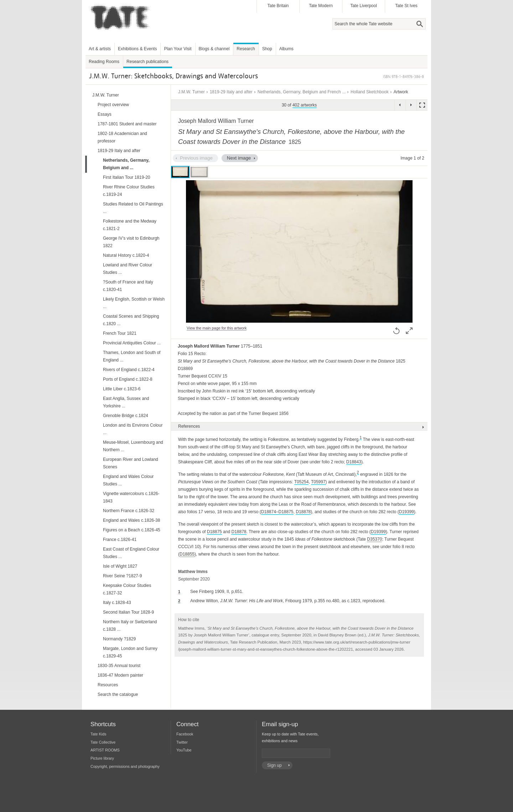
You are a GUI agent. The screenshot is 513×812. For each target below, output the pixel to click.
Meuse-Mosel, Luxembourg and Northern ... (133, 446)
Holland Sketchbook (370, 92)
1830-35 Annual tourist (119, 666)
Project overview (113, 105)
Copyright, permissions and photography (125, 766)
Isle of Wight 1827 (120, 566)
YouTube (184, 750)
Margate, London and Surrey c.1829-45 (130, 652)
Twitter (182, 742)
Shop (267, 49)
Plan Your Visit (178, 49)
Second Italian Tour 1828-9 (128, 612)
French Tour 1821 (120, 333)
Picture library (102, 758)
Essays (105, 114)
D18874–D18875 (277, 512)
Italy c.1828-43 (117, 603)
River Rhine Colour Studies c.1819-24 (129, 191)
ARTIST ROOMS (105, 750)
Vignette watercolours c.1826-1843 (131, 497)
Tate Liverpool (364, 6)
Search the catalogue (118, 694)
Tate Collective (103, 742)
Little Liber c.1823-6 (122, 389)
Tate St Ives (406, 6)
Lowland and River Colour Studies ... (128, 269)
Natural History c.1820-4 (126, 255)
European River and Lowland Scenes (131, 463)
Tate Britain (278, 6)
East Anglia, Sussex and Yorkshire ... (126, 402)
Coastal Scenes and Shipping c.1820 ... (131, 320)
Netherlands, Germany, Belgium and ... (126, 164)
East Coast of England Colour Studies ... (131, 553)
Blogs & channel (214, 49)
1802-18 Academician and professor (122, 137)
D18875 (214, 532)
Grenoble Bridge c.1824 (126, 416)
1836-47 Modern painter (120, 675)
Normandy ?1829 (119, 639)
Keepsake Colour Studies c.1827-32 (127, 589)
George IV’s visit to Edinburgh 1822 (131, 242)
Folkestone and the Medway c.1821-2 (130, 225)
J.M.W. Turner (191, 92)
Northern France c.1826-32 (129, 511)
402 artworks (305, 105)
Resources (108, 685)
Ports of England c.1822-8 (128, 379)
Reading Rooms (104, 62)
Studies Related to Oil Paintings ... (133, 208)
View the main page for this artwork (217, 328)
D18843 (354, 462)
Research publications (147, 62)
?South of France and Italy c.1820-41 (128, 286)
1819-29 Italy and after (231, 92)
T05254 (302, 482)
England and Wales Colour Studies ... (128, 480)
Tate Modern (321, 6)
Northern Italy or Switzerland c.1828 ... (130, 626)
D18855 (187, 554)
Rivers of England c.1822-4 (129, 370)
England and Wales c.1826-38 (131, 520)
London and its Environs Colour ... (133, 429)
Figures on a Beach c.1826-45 (132, 530)
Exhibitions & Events (137, 49)
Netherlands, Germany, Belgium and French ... (302, 92)
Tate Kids (98, 734)
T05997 (318, 482)
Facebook (185, 734)
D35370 (374, 539)
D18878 (303, 512)
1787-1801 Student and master (127, 124)
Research (246, 49)
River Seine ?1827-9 (122, 576)
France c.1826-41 (120, 540)
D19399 (406, 512)
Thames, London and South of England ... (132, 356)
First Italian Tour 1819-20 (127, 177)
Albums (286, 49)
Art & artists (100, 49)
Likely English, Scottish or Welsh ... (134, 303)
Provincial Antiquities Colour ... (132, 343)
